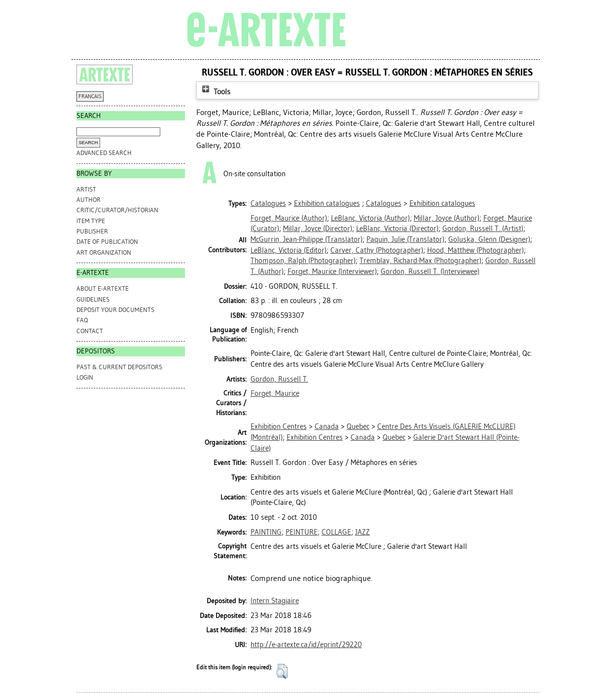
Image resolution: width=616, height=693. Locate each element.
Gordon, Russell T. (279, 379)
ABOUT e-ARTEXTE (103, 289)
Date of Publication (107, 242)
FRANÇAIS (90, 96)
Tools (215, 92)
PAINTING (266, 532)
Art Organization (104, 252)
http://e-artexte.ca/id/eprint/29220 (306, 645)
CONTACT (90, 331)
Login (85, 377)
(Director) (318, 229)
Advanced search (104, 153)
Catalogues (268, 203)
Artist (86, 189)
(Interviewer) (332, 271)
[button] (282, 671)
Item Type (91, 221)
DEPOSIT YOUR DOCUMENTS (115, 310)
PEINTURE (302, 532)
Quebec (358, 426)
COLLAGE (336, 532)
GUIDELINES (93, 299)
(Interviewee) (430, 271)
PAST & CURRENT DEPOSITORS (119, 367)
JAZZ (362, 532)
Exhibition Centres (279, 426)
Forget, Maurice (275, 393)
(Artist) (483, 229)
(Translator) (307, 239)
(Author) (289, 218)
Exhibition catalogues (327, 203)
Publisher (92, 231)
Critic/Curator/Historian (117, 210)
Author (89, 200)
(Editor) (289, 250)
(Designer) (489, 239)
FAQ (82, 320)
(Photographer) (377, 250)
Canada (327, 426)
